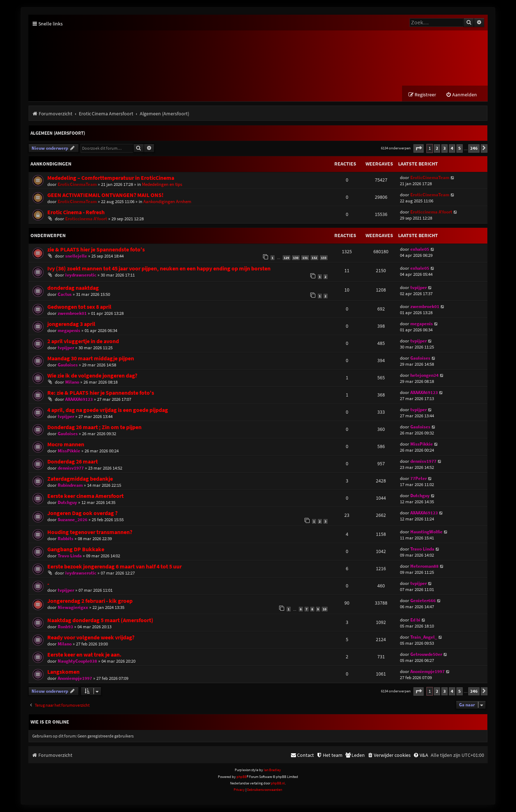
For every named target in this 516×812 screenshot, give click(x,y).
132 (314, 258)
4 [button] (452, 148)
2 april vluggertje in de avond (83, 342)
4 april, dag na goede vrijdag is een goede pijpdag (108, 410)
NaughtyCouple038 (77, 661)
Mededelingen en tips (162, 185)
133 (324, 258)
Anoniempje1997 (75, 679)
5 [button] (460, 148)
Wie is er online (50, 722)
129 (286, 258)
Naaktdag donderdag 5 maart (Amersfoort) (100, 621)
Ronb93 (65, 627)
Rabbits (66, 539)
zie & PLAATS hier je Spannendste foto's (96, 250)
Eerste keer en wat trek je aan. (84, 655)
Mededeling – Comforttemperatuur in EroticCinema (111, 178)
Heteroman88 (424, 566)
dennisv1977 (71, 468)
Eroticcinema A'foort (86, 219)
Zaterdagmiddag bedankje (80, 479)
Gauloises (68, 365)
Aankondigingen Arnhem (167, 202)
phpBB (242, 777)
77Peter (419, 479)
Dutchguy (67, 503)
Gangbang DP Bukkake (76, 550)
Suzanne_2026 (73, 520)
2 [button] (437, 148)
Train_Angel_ (424, 637)
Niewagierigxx (73, 608)
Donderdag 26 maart (73, 462)
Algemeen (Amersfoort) (58, 133)
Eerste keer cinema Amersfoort (85, 496)
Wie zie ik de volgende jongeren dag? (92, 376)
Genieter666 (423, 601)
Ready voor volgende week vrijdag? (91, 638)
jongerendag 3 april (71, 324)
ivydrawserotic (81, 275)
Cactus (65, 295)
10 (325, 609)
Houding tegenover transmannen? (90, 532)
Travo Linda (70, 556)
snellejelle (76, 256)
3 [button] (445, 148)
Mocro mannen (66, 445)
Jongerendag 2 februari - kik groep (90, 601)
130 (296, 258)
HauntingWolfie (426, 532)
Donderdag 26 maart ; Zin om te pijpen (94, 427)
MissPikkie (69, 451)
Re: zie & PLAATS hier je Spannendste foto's (101, 393)
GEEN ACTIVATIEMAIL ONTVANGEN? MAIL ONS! (105, 195)
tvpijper (419, 288)
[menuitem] (461, 95)
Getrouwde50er (426, 655)
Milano (72, 382)
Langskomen (63, 672)
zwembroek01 (72, 314)
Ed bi (415, 620)
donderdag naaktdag (73, 288)
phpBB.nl (278, 784)
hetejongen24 (424, 376)
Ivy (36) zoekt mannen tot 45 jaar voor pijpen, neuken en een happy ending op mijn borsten (159, 269)
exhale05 (420, 249)
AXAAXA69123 (79, 400)
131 (305, 258)
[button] (419, 149)
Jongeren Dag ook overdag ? (82, 513)
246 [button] (474, 148)
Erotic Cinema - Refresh (76, 213)
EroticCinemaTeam (77, 185)
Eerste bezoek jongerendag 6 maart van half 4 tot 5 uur (114, 567)
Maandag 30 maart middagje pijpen (91, 359)
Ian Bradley (272, 770)
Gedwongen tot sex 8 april (79, 307)
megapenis (69, 331)
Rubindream (70, 486)
